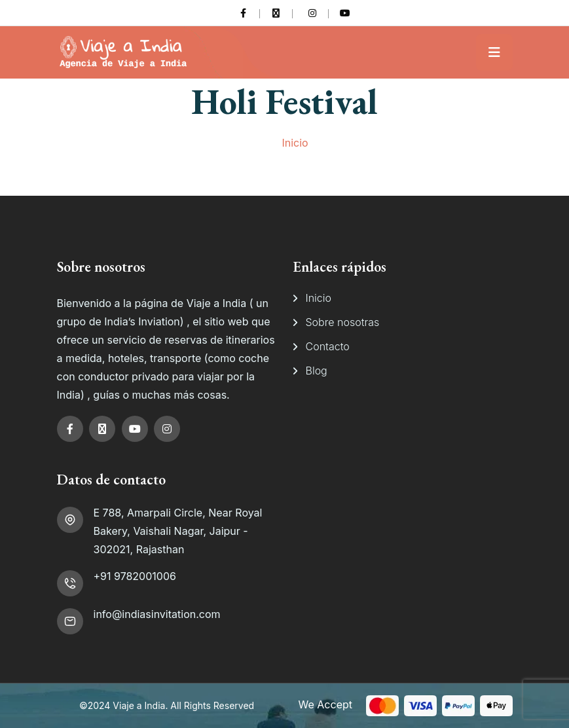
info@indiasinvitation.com (157, 614)
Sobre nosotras (343, 322)
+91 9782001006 (135, 576)
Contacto (328, 346)
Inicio (295, 143)
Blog (317, 371)
